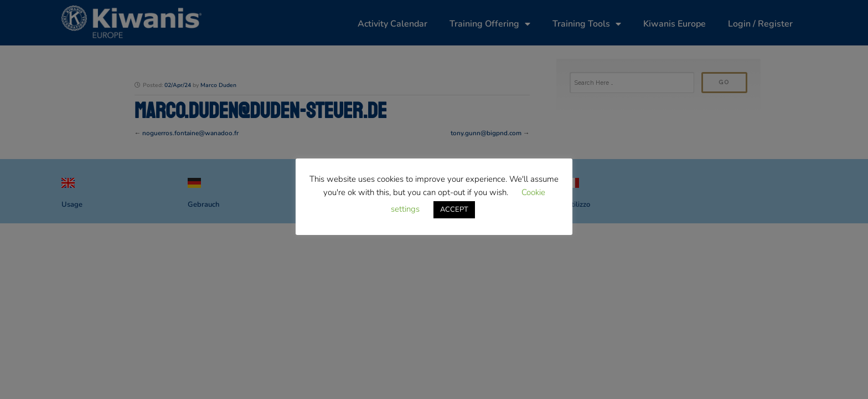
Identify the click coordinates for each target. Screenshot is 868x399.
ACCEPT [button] (454, 209)
